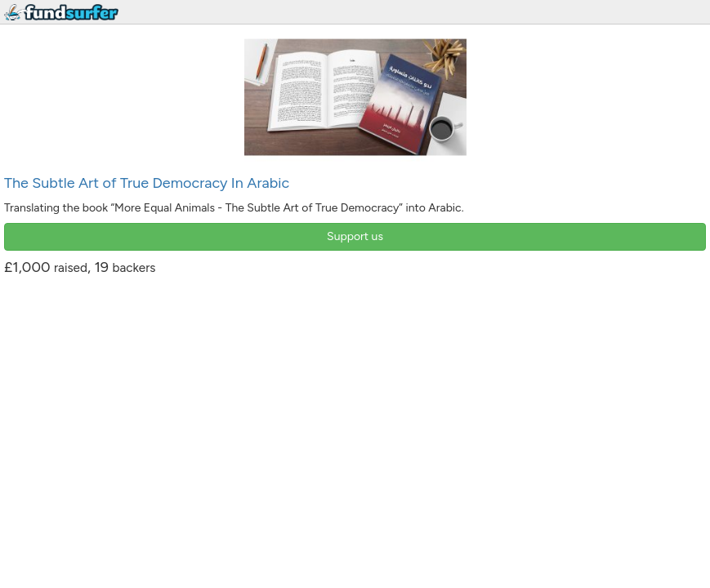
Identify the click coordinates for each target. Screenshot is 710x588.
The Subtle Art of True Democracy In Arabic (147, 183)
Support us (355, 236)
